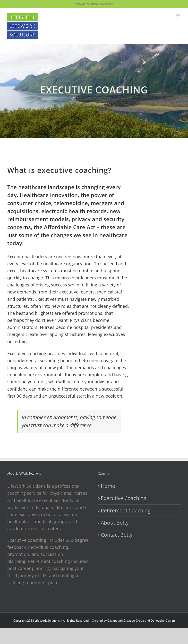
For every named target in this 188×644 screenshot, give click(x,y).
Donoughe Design (163, 621)
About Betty (115, 523)
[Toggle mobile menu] (178, 16)
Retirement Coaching (126, 510)
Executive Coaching (124, 498)
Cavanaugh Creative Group (126, 621)
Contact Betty (117, 535)
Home (108, 486)
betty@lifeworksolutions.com (94, 4)
